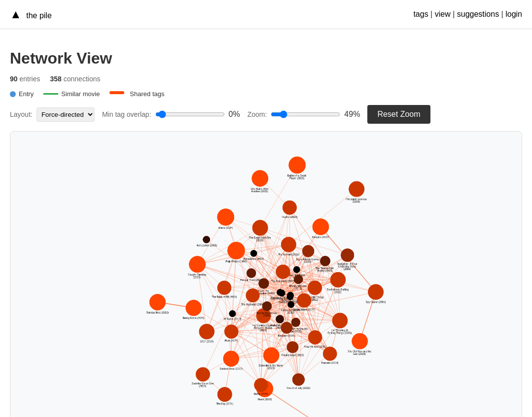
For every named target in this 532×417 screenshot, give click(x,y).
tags (421, 14)
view (443, 14)
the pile (38, 16)
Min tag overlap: (127, 114)
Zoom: (257, 114)
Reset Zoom (399, 114)
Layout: (21, 114)
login (514, 14)
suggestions (478, 14)
